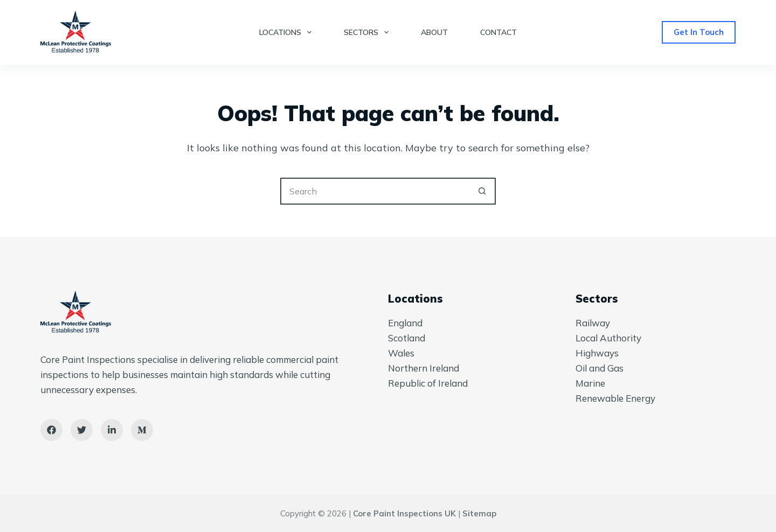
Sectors (368, 32)
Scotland (407, 338)
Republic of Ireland (428, 383)
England (405, 323)
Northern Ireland (424, 368)
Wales (401, 353)
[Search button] (482, 191)
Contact (498, 32)
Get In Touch (699, 32)
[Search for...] (375, 191)
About (434, 32)
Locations (287, 32)
